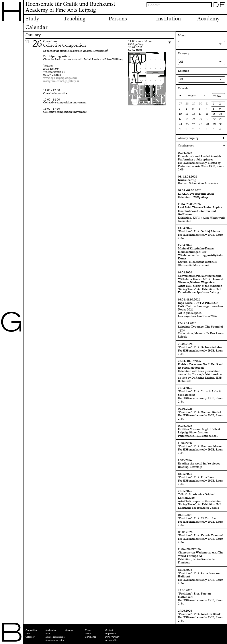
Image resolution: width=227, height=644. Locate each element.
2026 (216, 96)
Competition (31, 630)
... (181, 44)
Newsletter (91, 637)
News (88, 634)
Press (88, 630)
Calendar (30, 637)
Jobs (28, 634)
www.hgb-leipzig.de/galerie (60, 78)
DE (219, 5)
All (181, 62)
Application (51, 630)
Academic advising (55, 640)
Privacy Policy (112, 637)
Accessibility (111, 640)
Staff (48, 634)
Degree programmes (55, 637)
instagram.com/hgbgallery (60, 81)
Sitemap (69, 630)
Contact (109, 630)
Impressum (111, 634)
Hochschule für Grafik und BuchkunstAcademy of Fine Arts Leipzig (70, 7)
